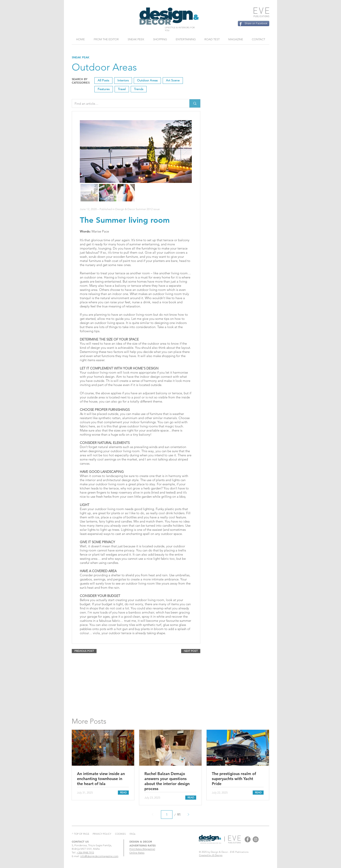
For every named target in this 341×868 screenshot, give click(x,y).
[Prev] (153, 815)
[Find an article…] (127, 103)
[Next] (188, 815)
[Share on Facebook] (254, 24)
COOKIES (120, 834)
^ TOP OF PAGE (81, 834)
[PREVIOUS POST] (84, 651)
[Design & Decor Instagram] (256, 839)
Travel (122, 89)
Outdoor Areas (147, 80)
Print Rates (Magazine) (142, 849)
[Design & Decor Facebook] (248, 839)
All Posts (103, 80)
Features (104, 89)
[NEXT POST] (191, 651)
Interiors (123, 80)
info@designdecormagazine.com (99, 856)
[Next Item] (185, 152)
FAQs (133, 834)
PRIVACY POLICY (102, 834)
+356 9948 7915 (85, 852)
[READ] (123, 793)
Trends (139, 89)
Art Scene (173, 80)
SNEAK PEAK (81, 57)
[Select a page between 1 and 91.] (167, 815)
